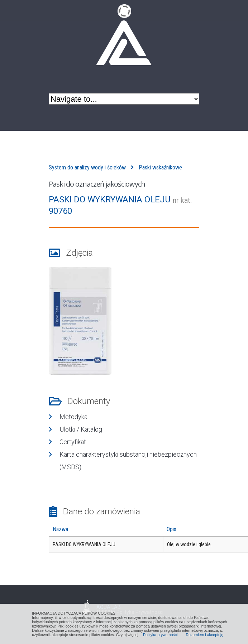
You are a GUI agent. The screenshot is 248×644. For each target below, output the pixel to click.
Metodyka (73, 417)
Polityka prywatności (160, 635)
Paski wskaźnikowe (160, 167)
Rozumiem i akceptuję (204, 635)
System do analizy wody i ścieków (87, 167)
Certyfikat (73, 442)
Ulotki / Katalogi (82, 429)
